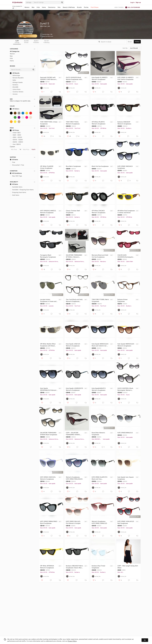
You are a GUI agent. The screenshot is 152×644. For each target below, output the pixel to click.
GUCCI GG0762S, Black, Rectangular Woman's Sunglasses (125, 389)
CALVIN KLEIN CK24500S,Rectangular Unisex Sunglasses (125, 256)
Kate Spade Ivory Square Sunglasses (126, 478)
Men (33, 7)
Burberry (14, 85)
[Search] (47, 2)
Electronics (52, 7)
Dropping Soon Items (18, 192)
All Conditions (16, 173)
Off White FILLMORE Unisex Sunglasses (47, 167)
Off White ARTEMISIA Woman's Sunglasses (47, 567)
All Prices (14, 130)
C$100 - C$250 (16, 140)
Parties (86, 7)
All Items (14, 160)
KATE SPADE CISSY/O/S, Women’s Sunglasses (48, 478)
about (130, 42)
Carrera (14, 94)
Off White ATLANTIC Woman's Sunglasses (99, 123)
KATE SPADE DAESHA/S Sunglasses (125, 167)
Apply (33, 149)
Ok (145, 640)
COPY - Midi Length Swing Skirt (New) (128, 567)
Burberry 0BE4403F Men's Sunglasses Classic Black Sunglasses (74, 567)
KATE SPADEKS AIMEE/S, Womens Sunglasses (48, 212)
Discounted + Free (17, 165)
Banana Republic (17, 78)
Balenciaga (15, 75)
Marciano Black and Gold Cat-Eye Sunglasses (100, 256)
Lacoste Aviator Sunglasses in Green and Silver (48, 300)
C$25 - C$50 (15, 135)
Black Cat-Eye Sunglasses (100, 166)
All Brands (15, 73)
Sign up (138, 2)
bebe (13, 80)
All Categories (15, 51)
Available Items (16, 187)
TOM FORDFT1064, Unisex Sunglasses (49, 123)
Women (27, 7)
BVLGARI (14, 87)
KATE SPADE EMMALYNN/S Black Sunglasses (49, 522)
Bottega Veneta (16, 82)
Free (13, 162)
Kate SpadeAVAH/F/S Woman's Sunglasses (99, 389)
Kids (38, 7)
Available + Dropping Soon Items (22, 190)
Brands (79, 7)
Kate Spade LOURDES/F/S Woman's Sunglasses (74, 389)
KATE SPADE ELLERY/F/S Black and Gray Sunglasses (100, 478)
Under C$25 (15, 133)
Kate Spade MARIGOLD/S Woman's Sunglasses (126, 345)
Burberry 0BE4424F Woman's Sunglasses (124, 123)
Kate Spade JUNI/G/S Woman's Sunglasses (73, 345)
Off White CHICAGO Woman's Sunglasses (99, 212)
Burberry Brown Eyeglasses (122, 300)
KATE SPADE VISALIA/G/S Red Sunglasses (126, 522)
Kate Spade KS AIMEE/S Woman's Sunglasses (100, 78)
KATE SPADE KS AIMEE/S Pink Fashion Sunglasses (125, 78)
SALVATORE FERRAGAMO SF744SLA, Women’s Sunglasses (74, 256)
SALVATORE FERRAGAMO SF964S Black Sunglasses (49, 434)
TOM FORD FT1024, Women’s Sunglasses (73, 123)
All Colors (14, 109)
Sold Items (15, 195)
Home (44, 7)
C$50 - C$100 (16, 137)
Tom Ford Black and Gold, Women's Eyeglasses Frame (74, 300)
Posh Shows (95, 7)
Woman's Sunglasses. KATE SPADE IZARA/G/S (99, 522)
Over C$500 (15, 144)
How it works (119, 7)
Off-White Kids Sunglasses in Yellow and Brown (126, 212)
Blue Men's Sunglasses (73, 166)
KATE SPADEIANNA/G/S (125, 433)
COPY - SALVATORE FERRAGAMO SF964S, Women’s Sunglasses (73, 434)
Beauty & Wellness (69, 7)
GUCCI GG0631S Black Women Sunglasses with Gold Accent (74, 78)
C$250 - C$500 (16, 142)
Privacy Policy (72, 641)
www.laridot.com (48, 36)
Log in (132, 2)
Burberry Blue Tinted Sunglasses (98, 567)
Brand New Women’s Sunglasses (98, 434)
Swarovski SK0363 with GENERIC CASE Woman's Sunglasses (48, 78)
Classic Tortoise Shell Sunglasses (73, 212)
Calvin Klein (15, 89)
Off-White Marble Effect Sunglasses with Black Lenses (48, 345)
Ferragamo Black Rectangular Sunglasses (48, 256)
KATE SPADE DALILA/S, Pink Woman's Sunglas (73, 522)
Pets (59, 7)
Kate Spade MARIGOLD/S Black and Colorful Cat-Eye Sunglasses (100, 345)
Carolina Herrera (17, 92)
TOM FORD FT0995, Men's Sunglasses (100, 300)
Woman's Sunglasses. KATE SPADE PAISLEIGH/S (74, 478)
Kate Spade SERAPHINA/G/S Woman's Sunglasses (49, 389)
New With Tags (16, 176)
